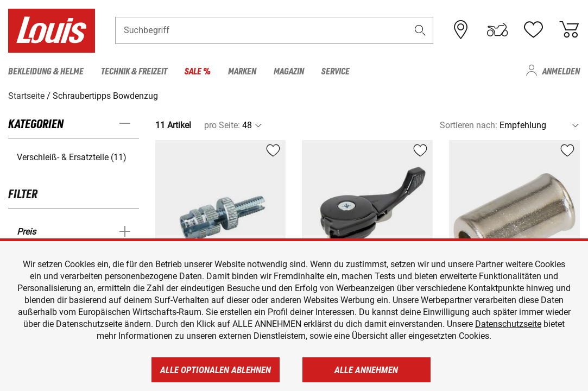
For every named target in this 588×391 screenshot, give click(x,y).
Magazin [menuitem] (289, 71)
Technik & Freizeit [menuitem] (134, 71)
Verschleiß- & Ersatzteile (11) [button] (72, 157)
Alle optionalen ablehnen (216, 370)
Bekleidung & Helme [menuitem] (46, 71)
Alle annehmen (366, 370)
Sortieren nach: (469, 125)
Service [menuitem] (336, 71)
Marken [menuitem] (242, 71)
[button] (420, 31)
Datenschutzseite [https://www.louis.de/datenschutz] (508, 324)
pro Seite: (222, 125)
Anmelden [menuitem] (561, 71)
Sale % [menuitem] (198, 71)
